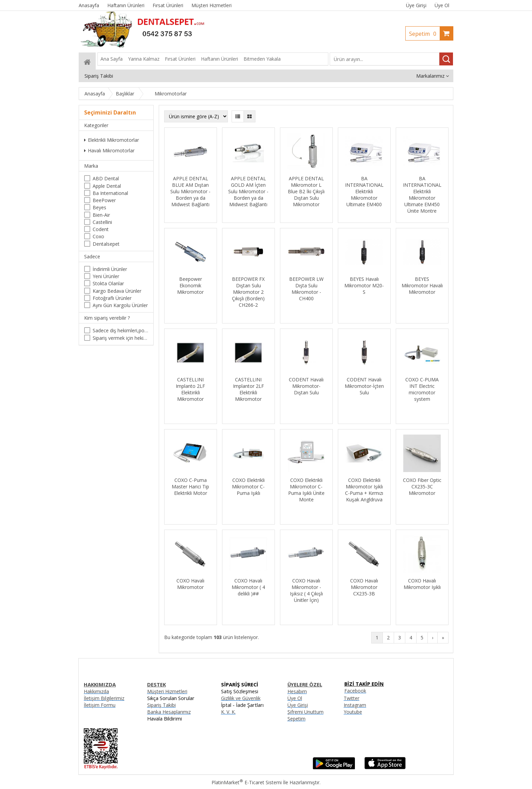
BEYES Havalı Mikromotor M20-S (364, 285)
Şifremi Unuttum (306, 712)
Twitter (351, 698)
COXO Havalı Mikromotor (190, 584)
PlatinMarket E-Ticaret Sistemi (247, 782)
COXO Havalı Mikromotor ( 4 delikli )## (248, 587)
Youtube (353, 712)
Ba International (110, 193)
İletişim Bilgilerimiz (104, 698)
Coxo (98, 236)
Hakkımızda (96, 691)
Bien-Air (101, 215)
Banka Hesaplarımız (169, 712)
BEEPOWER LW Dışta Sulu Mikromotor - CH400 (306, 289)
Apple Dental (107, 186)
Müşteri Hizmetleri (167, 691)
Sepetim (424, 34)
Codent (101, 229)
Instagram (355, 705)
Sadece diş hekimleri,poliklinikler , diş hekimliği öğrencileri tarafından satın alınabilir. (120, 330)
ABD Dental (106, 178)
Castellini (102, 222)
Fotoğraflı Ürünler (112, 298)
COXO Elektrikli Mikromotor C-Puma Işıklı (248, 487)
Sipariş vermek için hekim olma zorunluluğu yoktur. (120, 338)
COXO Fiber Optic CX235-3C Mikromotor (422, 487)
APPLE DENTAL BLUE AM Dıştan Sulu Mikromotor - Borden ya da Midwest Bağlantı (190, 191)
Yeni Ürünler (106, 276)
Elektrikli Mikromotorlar (112, 140)
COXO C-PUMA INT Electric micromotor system (422, 389)
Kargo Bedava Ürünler (117, 291)
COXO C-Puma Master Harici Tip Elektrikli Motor (190, 487)
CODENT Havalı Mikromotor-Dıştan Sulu (306, 386)
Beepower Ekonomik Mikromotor (190, 285)
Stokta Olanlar (108, 283)
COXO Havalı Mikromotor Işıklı (422, 584)
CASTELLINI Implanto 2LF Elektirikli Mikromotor (190, 389)
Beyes (99, 207)
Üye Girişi (416, 5)
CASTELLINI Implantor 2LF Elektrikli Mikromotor (248, 389)
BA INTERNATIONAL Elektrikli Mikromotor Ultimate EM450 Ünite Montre (422, 195)
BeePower (104, 200)
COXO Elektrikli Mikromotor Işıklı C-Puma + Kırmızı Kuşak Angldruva (364, 490)
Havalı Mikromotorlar (109, 150)
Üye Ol (442, 5)
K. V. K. (228, 712)
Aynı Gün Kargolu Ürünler (120, 305)
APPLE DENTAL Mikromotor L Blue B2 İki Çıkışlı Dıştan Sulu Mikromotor (306, 191)
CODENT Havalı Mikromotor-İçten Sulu (364, 386)
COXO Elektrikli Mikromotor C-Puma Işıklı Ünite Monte (306, 490)
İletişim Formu (100, 705)
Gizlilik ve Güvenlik (241, 698)
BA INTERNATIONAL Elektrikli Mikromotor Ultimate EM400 (364, 191)
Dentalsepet (106, 244)
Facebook (355, 691)
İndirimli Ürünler (110, 269)
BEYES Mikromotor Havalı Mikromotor (422, 285)
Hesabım (297, 691)
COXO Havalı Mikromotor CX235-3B (364, 587)
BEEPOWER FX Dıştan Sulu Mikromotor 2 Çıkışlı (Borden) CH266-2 (248, 292)
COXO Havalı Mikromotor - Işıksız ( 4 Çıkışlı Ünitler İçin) (306, 590)
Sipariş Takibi (161, 705)
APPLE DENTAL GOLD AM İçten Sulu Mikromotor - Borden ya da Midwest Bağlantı (248, 191)
